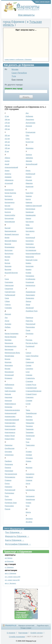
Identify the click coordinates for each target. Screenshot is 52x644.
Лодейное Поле (32, 311)
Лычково (8, 324)
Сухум (28, 404)
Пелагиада (9, 464)
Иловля (29, 177)
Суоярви (29, 401)
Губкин (7, 301)
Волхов (7, 263)
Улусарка (29, 458)
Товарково (30, 429)
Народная (8, 397)
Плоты (7, 484)
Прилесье (29, 318)
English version (37, 633)
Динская (8, 314)
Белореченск (10, 202)
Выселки (8, 269)
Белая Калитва (10, 193)
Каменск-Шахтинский (34, 206)
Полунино (8, 499)
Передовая (9, 471)
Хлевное (29, 480)
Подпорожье (9, 493)
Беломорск (9, 199)
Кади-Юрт (30, 193)
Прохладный (30, 324)
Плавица (8, 480)
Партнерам (23, 633)
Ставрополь (30, 378)
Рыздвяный (30, 346)
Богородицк (9, 209)
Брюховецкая (10, 222)
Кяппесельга (30, 285)
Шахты (28, 512)
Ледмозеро (30, 298)
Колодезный (30, 238)
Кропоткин (30, 266)
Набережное (9, 385)
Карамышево (31, 215)
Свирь (28, 359)
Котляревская (31, 250)
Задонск (29, 155)
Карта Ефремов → (15, 540)
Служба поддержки (17, 637)
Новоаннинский (11, 413)
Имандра (29, 183)
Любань (8, 327)
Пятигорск (30, 334)
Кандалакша (30, 209)
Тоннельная (30, 436)
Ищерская (30, 186)
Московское (9, 372)
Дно (27, 113)
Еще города (17, 80)
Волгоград (9, 250)
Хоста (28, 484)
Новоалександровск (12, 410)
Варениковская (10, 231)
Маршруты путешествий (26, 626)
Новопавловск (10, 423)
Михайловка (9, 356)
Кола (28, 234)
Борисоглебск (10, 215)
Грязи (7, 298)
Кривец (28, 263)
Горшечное (9, 289)
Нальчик (8, 394)
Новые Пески (10, 436)
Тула (14, 76)
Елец (28, 139)
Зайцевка (29, 158)
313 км (7, 139)
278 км (7, 123)
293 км (7, 129)
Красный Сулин (32, 260)
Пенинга (8, 468)
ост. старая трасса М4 (13, 577)
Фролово (29, 468)
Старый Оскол (31, 394)
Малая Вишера (10, 337)
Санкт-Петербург (19, 73)
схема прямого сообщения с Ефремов (18, 60)
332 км (7, 145)
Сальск (28, 353)
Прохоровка (30, 327)
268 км (7, 119)
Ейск (27, 135)
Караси (28, 218)
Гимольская (9, 285)
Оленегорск (9, 455)
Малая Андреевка (12, 334)
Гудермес (8, 308)
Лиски (28, 305)
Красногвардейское (33, 254)
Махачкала (9, 343)
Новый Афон (10, 439)
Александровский (11, 167)
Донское (29, 126)
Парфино (8, 461)
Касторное (30, 222)
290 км (7, 126)
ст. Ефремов (9, 567)
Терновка (29, 420)
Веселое (8, 244)
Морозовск (9, 365)
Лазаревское (31, 292)
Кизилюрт (29, 228)
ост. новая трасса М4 (12, 580)
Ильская (29, 180)
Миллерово (9, 349)
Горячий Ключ (10, 292)
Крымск (29, 269)
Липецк (28, 301)
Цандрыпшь (30, 490)
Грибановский (10, 295)
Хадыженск (30, 474)
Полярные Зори (11, 503)
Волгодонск (9, 254)
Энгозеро (29, 519)
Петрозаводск (10, 477)
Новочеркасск (10, 432)
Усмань (28, 461)
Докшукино (30, 119)
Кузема (28, 273)
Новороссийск (10, 426)
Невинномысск (10, 404)
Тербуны (29, 416)
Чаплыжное (30, 496)
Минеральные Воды (12, 353)
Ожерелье (9, 445)
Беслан (7, 206)
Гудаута (8, 305)
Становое (29, 381)
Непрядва (8, 407)
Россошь (29, 340)
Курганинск (30, 276)
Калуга (28, 199)
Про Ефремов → (14, 532)
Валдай (8, 228)
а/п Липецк (9, 558)
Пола (7, 496)
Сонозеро (29, 369)
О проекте (11, 633)
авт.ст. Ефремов (10, 573)
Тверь (28, 410)
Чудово (28, 503)
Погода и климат (26, 628)
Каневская (30, 212)
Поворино (8, 487)
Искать (26, 97)
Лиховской (30, 308)
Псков (28, 330)
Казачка (29, 196)
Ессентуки (30, 142)
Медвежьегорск (11, 346)
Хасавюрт (29, 477)
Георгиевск (9, 282)
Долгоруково (30, 123)
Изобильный (30, 174)
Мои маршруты (26, 15)
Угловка (29, 452)
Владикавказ (10, 247)
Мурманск (8, 378)
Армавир (8, 177)
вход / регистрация (43, 2)
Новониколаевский (12, 420)
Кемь (28, 225)
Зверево (29, 161)
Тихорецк (29, 426)
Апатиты (8, 174)
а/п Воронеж (9, 561)
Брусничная (9, 218)
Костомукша (30, 247)
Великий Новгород (12, 234)
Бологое (8, 212)
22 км (7, 116)
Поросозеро (9, 506)
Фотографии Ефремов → (18, 544)
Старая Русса (31, 385)
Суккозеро (30, 397)
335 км (7, 148)
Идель (28, 171)
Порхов (7, 509)
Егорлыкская (31, 132)
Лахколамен (30, 295)
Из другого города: (14, 85)
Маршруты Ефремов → (17, 536)
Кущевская (30, 282)
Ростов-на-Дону (32, 343)
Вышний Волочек (11, 273)
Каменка (29, 202)
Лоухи (7, 321)
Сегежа (28, 365)
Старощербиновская (34, 391)
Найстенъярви (10, 391)
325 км (7, 142)
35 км (7, 151)
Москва (15, 69)
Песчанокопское (11, 474)
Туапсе (28, 439)
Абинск (7, 158)
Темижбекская (31, 413)
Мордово (8, 362)
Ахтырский (9, 183)
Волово (7, 257)
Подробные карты (43, 626)
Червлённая (30, 499)
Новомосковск (10, 416)
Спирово (29, 375)
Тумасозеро (30, 445)
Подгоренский (10, 490)
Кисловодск (30, 231)
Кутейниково (30, 279)
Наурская (8, 401)
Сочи (28, 372)
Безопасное (9, 190)
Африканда (9, 180)
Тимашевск (30, 423)
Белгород (8, 196)
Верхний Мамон (11, 241)
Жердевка (30, 148)
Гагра (7, 279)
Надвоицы (9, 388)
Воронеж (8, 266)
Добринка (29, 116)
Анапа (7, 171)
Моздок (7, 359)
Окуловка (8, 452)
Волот (7, 260)
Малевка (8, 340)
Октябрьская (10, 448)
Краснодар (30, 257)
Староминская (31, 388)
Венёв (7, 238)
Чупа (28, 506)
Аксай (7, 164)
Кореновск (30, 244)
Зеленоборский (32, 164)
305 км (7, 135)
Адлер (7, 161)
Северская (30, 362)
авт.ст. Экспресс (10, 583)
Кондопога (30, 241)
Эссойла (29, 522)
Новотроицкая (10, 429)
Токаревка (30, 432)
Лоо (6, 318)
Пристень (29, 321)
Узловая (29, 455)
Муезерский (9, 375)
